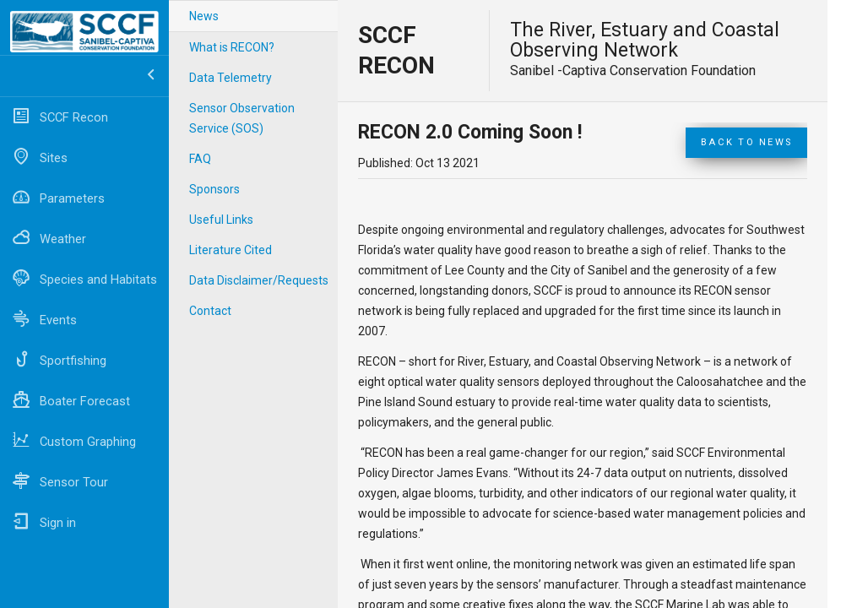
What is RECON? (232, 47)
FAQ (200, 159)
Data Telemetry (231, 78)
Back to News (746, 142)
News (204, 16)
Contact (210, 311)
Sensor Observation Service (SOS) (242, 118)
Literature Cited (231, 250)
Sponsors (214, 189)
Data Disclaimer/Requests (259, 280)
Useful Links (221, 220)
